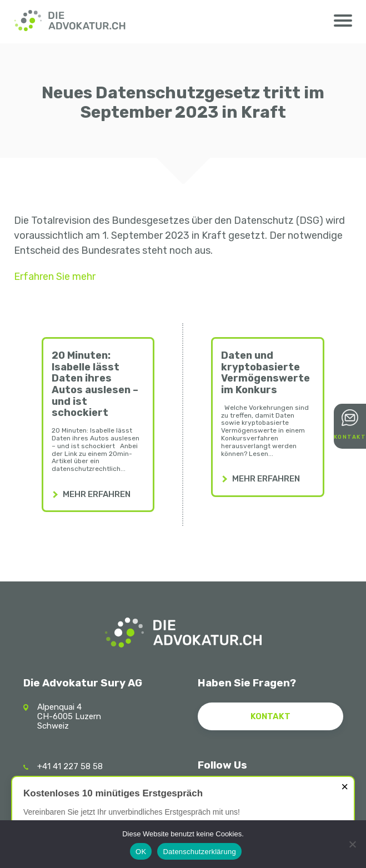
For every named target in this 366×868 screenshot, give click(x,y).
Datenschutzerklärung (199, 852)
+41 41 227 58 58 (70, 766)
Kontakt (350, 437)
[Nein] (352, 844)
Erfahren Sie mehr (55, 277)
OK (141, 852)
